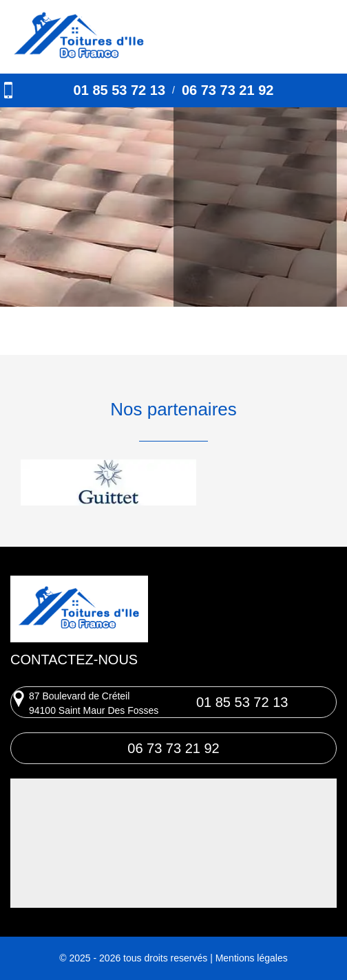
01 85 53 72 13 (119, 90)
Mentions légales (252, 958)
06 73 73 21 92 (228, 90)
